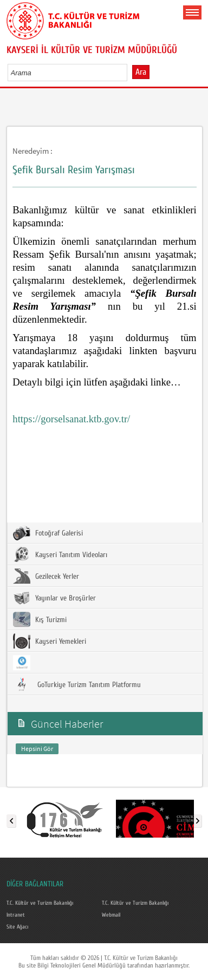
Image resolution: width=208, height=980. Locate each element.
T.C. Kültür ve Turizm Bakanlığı (40, 903)
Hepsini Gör (37, 749)
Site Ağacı (17, 927)
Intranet (16, 915)
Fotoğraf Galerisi (48, 533)
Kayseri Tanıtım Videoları (60, 554)
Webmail (111, 915)
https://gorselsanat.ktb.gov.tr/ (71, 419)
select (130, 73)
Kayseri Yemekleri (50, 641)
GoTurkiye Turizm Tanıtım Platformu (77, 684)
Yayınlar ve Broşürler (54, 598)
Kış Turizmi (40, 619)
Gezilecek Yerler (46, 576)
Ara (141, 72)
